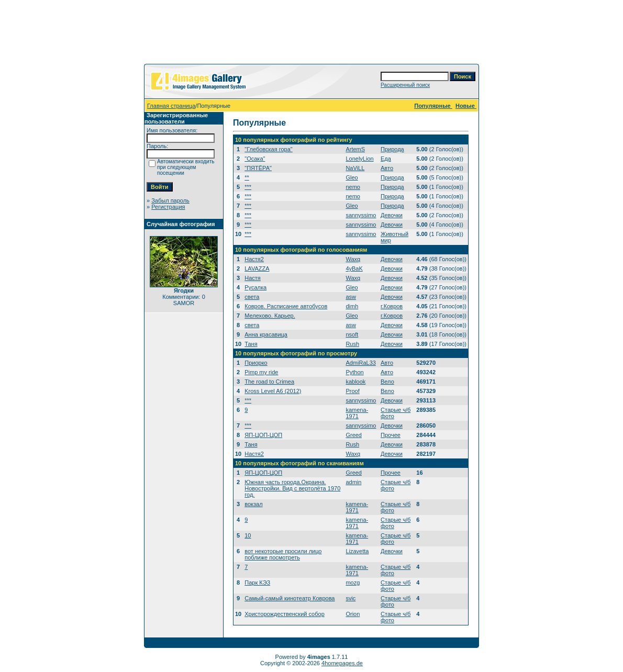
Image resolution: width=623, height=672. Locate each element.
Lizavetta (357, 551)
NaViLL (355, 168)
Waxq (353, 259)
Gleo (352, 177)
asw (351, 297)
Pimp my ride (261, 372)
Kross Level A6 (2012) (273, 391)
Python (354, 372)
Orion (353, 614)
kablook (355, 382)
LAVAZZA (257, 268)
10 (248, 535)
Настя (253, 278)
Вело (387, 382)
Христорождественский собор (285, 614)
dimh (352, 306)
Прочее (391, 435)
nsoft (352, 334)
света (252, 297)
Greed (354, 435)
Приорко (256, 363)
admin (353, 482)
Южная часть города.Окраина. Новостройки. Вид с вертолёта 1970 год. (292, 488)
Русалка (255, 287)
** (247, 177)
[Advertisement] (311, 34)
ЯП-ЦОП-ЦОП (263, 435)
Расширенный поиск (405, 85)
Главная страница (171, 106)
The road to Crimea (269, 382)
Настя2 (254, 259)
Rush (352, 344)
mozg (353, 583)
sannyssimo (361, 215)
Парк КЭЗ (257, 583)
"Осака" (255, 159)
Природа (392, 149)
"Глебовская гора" (269, 149)
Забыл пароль (170, 200)
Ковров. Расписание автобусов (286, 306)
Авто (387, 168)
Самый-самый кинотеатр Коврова (290, 598)
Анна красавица (266, 334)
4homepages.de (342, 663)
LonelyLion (359, 159)
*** (248, 187)
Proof (352, 391)
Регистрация (168, 207)
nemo (353, 187)
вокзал (253, 504)
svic (351, 598)
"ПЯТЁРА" (258, 168)
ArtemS (355, 149)
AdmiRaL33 (360, 363)
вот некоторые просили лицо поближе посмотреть (283, 554)
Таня (251, 344)
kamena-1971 (357, 413)
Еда (386, 159)
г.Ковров (392, 306)
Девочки (392, 215)
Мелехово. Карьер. (270, 316)
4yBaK (354, 268)
